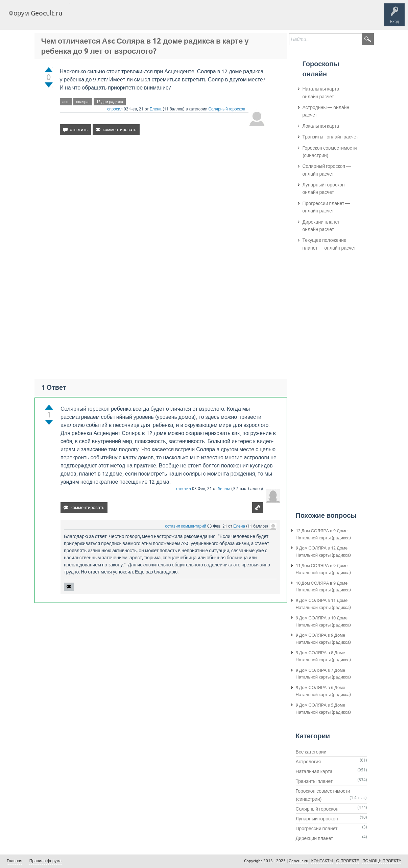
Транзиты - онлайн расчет (330, 137)
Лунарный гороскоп (317, 819)
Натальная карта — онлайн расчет (324, 93)
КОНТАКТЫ (322, 861)
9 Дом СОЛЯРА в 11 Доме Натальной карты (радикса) (323, 604)
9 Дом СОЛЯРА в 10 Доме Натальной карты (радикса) (323, 621)
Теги (124, 18)
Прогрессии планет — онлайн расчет (326, 207)
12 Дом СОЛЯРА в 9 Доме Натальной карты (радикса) (323, 534)
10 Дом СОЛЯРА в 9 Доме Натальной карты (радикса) (323, 587)
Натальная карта (314, 771)
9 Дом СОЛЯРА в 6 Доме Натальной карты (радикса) (323, 691)
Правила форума (46, 861)
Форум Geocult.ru (35, 13)
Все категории (311, 752)
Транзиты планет (314, 781)
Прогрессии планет (317, 828)
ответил (184, 489)
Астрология (308, 762)
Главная (80, 18)
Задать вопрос (179, 18)
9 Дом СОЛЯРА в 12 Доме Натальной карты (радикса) (323, 552)
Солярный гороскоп (227, 109)
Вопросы (102, 18)
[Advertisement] (163, 199)
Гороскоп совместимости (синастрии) (330, 152)
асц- (66, 102)
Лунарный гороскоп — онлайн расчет (327, 188)
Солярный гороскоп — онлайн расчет (327, 170)
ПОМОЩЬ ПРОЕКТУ (382, 861)
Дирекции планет (315, 838)
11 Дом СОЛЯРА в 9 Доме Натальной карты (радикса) (323, 569)
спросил (115, 109)
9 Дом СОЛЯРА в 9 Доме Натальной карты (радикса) (323, 639)
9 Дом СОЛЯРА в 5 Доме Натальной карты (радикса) (323, 709)
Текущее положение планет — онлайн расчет (329, 244)
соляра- (83, 102)
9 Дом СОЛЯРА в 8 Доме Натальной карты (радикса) (323, 656)
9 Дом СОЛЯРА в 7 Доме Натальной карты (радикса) (323, 674)
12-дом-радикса (110, 102)
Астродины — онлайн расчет (326, 111)
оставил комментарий (186, 526)
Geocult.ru (298, 861)
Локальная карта (321, 126)
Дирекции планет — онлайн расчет (324, 226)
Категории (148, 18)
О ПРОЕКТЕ (348, 861)
